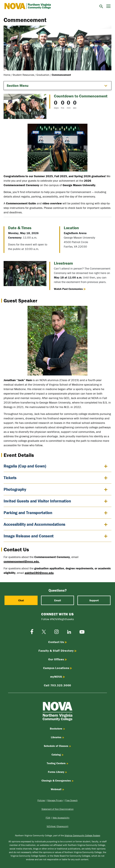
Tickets (10, 478)
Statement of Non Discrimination (57, 809)
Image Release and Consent (29, 536)
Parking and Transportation (28, 513)
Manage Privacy (55, 800)
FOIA (48, 818)
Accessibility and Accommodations (34, 524)
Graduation (43, 75)
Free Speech (71, 800)
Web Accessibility (61, 818)
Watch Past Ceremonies (70, 289)
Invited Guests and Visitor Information (37, 501)
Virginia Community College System (82, 835)
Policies (41, 800)
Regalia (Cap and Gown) (25, 466)
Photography (15, 489)
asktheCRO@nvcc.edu (39, 573)
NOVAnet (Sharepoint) (58, 826)
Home (7, 75)
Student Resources (23, 75)
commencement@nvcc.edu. (22, 561)
